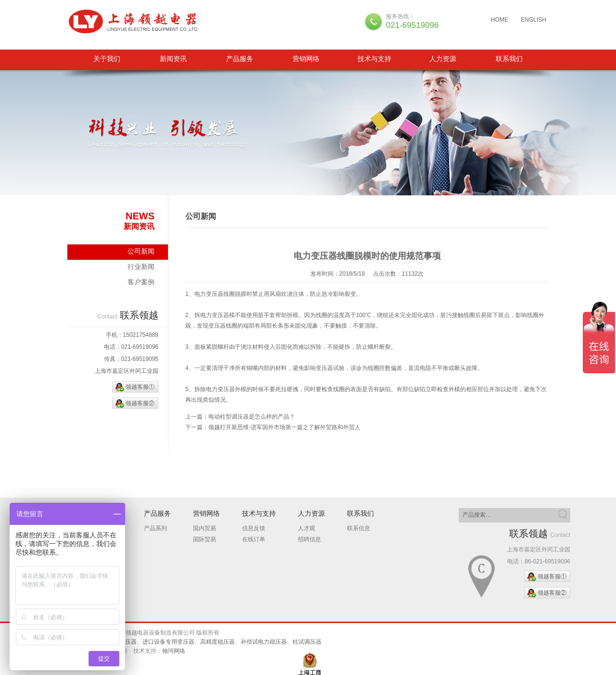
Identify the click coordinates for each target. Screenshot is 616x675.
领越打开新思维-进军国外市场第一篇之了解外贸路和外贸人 (284, 427)
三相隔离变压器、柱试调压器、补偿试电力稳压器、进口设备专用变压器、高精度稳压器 (136, 22)
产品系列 (155, 528)
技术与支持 (374, 59)
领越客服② (140, 403)
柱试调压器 (307, 642)
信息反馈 (254, 528)
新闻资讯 (173, 59)
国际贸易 (205, 539)
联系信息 (359, 528)
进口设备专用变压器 (168, 642)
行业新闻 (141, 267)
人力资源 (443, 59)
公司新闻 (141, 251)
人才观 (307, 528)
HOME (500, 20)
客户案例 (141, 282)
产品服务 (240, 59)
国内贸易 (205, 528)
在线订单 (254, 539)
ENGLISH (533, 20)
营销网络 (306, 59)
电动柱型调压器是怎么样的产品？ (252, 417)
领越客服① (140, 387)
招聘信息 (309, 539)
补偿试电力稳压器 (264, 642)
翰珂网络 (174, 651)
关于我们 (107, 59)
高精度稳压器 (218, 642)
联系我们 (509, 59)
